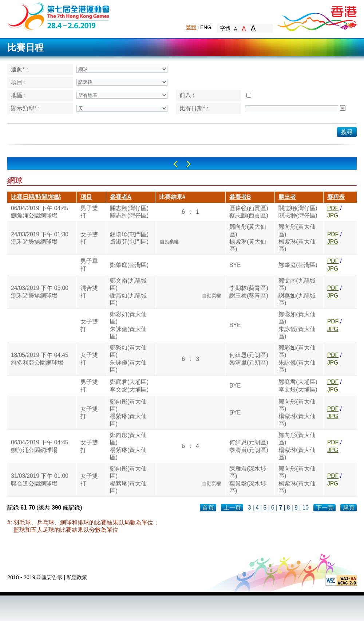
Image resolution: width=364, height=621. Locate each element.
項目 (86, 197)
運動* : (19, 69)
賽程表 (336, 197)
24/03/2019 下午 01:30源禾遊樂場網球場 (40, 238)
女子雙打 (89, 238)
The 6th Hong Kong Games (59, 16)
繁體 (191, 27)
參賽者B (240, 197)
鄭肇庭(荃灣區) (129, 265)
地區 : (18, 95)
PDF (333, 208)
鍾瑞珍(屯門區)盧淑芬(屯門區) (129, 238)
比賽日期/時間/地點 (36, 197)
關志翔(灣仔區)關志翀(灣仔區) (129, 212)
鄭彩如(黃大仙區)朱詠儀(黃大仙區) (128, 325)
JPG (333, 215)
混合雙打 (89, 292)
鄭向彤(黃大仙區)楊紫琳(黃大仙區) (248, 238)
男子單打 (89, 265)
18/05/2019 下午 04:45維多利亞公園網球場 (40, 359)
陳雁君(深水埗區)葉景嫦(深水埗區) (248, 480)
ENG (206, 27)
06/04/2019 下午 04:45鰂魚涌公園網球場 (40, 212)
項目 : (18, 82)
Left (176, 164)
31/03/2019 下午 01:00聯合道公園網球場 (40, 479)
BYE (235, 265)
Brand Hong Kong (317, 16)
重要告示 (52, 577)
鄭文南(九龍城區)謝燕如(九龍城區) (128, 292)
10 (306, 508)
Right (188, 164)
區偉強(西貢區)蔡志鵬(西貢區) (249, 212)
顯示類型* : (25, 108)
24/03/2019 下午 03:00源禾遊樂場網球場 (40, 292)
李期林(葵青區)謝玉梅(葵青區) (249, 292)
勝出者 (287, 197)
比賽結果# (172, 197)
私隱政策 (77, 577)
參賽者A (121, 197)
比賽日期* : (194, 108)
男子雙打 (89, 212)
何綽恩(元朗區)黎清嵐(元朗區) (249, 359)
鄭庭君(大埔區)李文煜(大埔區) (129, 386)
